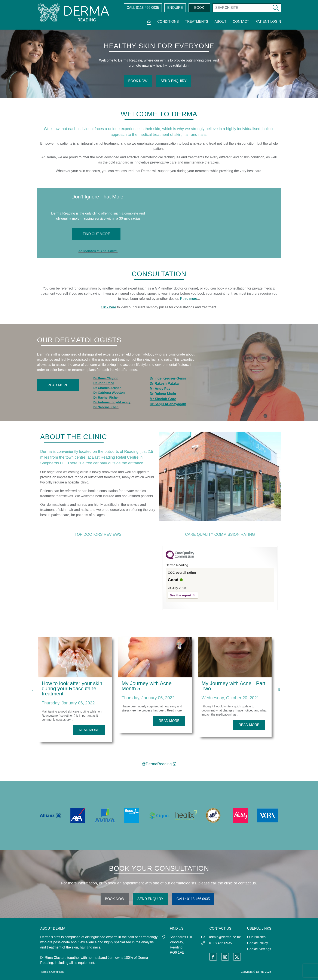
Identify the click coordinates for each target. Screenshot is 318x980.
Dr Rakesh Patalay (165, 383)
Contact (241, 22)
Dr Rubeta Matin (163, 394)
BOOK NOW (138, 81)
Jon (111, 958)
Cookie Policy (258, 943)
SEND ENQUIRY (174, 81)
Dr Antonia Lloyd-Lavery (112, 402)
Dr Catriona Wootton (109, 392)
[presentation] (32, 689)
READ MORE (89, 730)
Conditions (168, 22)
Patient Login (268, 22)
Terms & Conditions (52, 972)
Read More (58, 385)
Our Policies (256, 937)
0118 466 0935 (143, 8)
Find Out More (97, 234)
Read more (189, 299)
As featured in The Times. (98, 251)
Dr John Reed (104, 383)
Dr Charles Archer (107, 388)
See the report (181, 595)
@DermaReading (159, 764)
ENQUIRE (175, 8)
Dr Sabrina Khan (106, 407)
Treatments (197, 22)
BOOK (199, 8)
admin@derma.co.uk (225, 937)
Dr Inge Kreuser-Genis (168, 378)
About (221, 22)
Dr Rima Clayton (106, 378)
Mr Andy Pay (160, 389)
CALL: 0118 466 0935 (193, 899)
